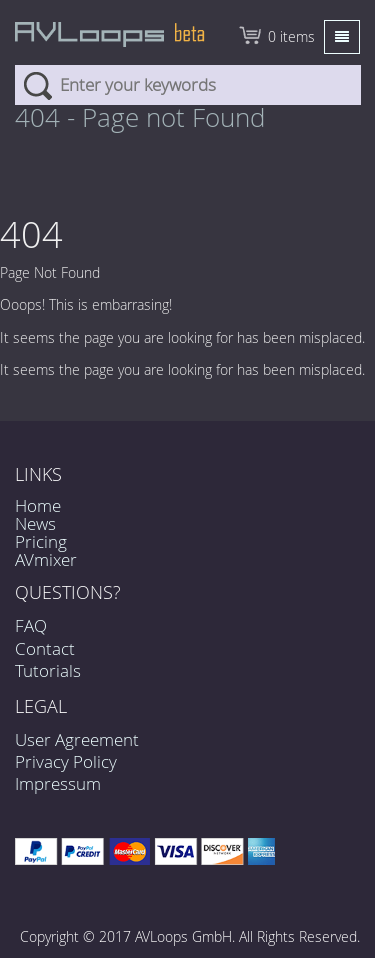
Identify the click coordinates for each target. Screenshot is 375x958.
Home (38, 505)
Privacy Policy (66, 761)
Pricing (41, 541)
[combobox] (188, 85)
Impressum (58, 783)
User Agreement (77, 739)
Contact (45, 648)
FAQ (31, 625)
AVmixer (46, 559)
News (35, 523)
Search (37, 85)
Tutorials (48, 670)
